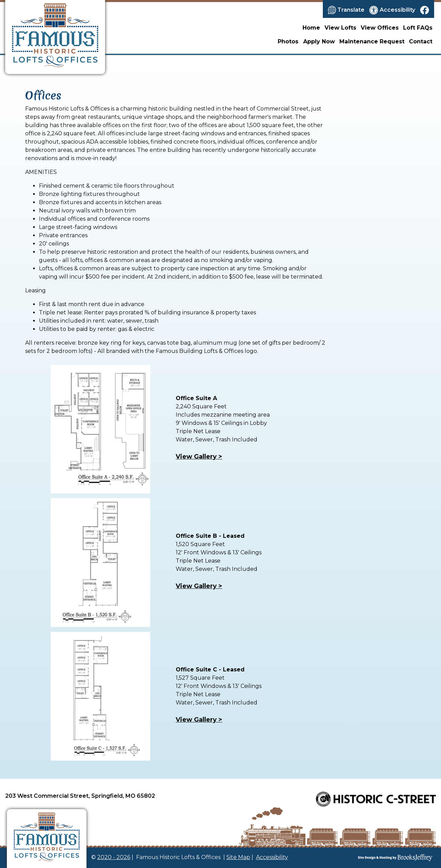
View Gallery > (199, 586)
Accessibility (272, 857)
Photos (288, 41)
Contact (421, 41)
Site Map (238, 857)
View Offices (380, 28)
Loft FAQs (418, 28)
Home (311, 28)
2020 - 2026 (114, 857)
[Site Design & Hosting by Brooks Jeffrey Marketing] (379, 857)
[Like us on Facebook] (424, 10)
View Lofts (340, 28)
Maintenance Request (372, 41)
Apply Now (319, 41)
